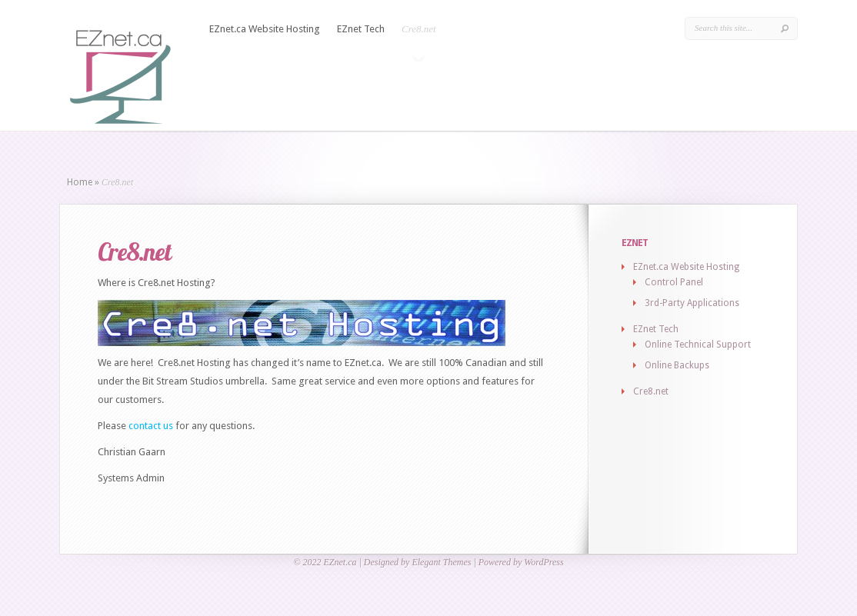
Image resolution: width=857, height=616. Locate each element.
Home (80, 182)
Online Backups (677, 365)
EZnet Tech (361, 29)
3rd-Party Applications (692, 303)
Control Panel (674, 282)
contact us (151, 426)
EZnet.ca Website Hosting (265, 29)
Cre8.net (419, 29)
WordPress (544, 562)
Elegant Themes (441, 562)
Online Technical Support (698, 345)
